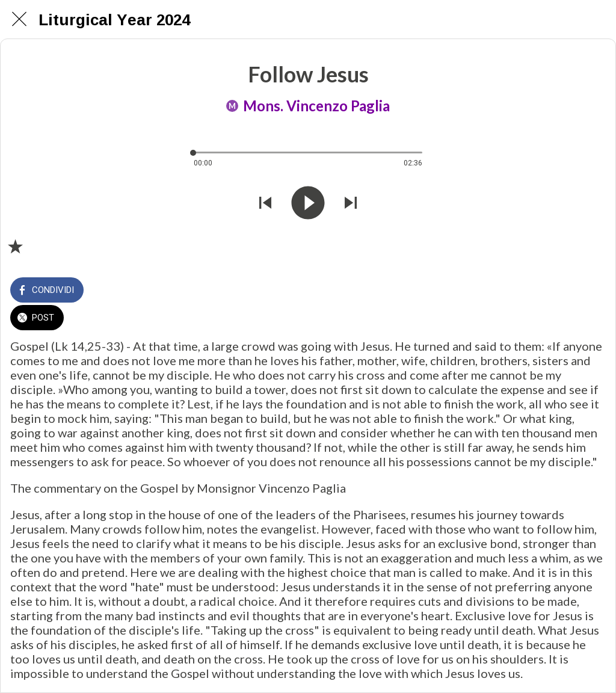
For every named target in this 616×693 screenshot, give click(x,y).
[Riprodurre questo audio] (308, 204)
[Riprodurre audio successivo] (351, 204)
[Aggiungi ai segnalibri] (15, 246)
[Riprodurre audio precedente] (265, 204)
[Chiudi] (19, 19)
